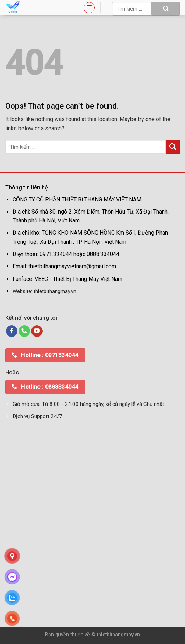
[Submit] (166, 9)
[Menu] (89, 8)
